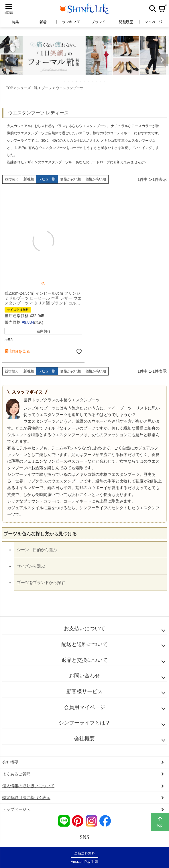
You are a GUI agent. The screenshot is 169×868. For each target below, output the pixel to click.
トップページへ (16, 809)
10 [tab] (101, 81)
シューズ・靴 (27, 88)
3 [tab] (73, 81)
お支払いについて (84, 629)
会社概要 (84, 739)
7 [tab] (89, 81)
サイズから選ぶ (31, 566)
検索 (152, 8)
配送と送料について (84, 644)
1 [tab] (65, 81)
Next (162, 60)
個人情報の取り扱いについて (28, 786)
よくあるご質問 (16, 774)
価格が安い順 (70, 179)
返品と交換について (84, 660)
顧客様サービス (84, 691)
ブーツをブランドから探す (41, 583)
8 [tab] (93, 81)
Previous (7, 60)
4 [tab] (77, 81)
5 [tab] (81, 81)
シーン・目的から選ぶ (37, 550)
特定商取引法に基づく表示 (26, 798)
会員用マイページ (84, 707)
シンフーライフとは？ (84, 723)
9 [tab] (97, 81)
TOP (9, 88)
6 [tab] (85, 81)
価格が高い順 (96, 179)
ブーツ (47, 88)
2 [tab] (69, 81)
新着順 (29, 179)
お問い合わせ (84, 676)
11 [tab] (105, 81)
